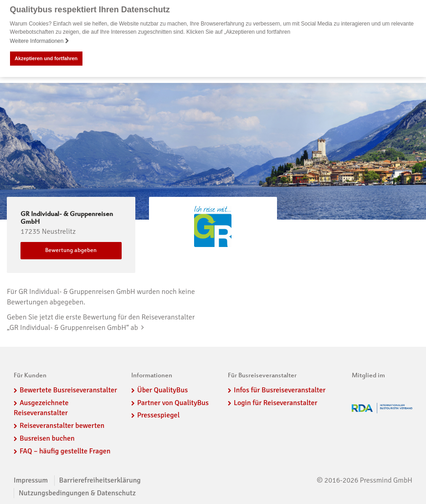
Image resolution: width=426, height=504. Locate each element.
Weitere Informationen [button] (40, 41)
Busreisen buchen (47, 438)
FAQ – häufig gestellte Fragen (65, 451)
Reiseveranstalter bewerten (62, 426)
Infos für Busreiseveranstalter (280, 390)
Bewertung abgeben (71, 251)
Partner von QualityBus (173, 402)
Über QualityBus (162, 390)
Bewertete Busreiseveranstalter (68, 390)
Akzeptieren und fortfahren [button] (46, 58)
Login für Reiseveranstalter (276, 402)
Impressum (31, 480)
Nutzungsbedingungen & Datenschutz (77, 493)
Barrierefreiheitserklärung (100, 480)
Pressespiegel (158, 415)
